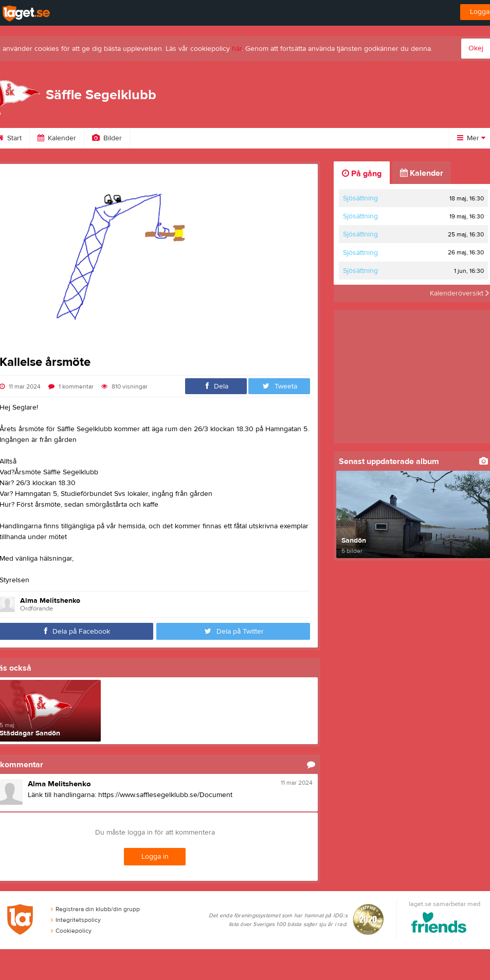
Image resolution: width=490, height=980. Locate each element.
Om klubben (162, 138)
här (237, 49)
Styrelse (220, 138)
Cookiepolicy (71, 931)
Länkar (269, 138)
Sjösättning (360, 198)
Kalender (57, 138)
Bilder (107, 138)
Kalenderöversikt (459, 293)
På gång (362, 174)
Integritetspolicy (76, 920)
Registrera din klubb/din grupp (95, 909)
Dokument (321, 138)
